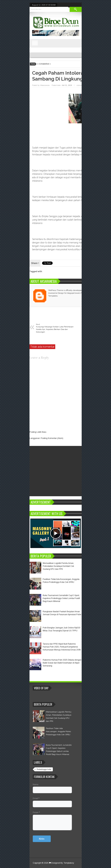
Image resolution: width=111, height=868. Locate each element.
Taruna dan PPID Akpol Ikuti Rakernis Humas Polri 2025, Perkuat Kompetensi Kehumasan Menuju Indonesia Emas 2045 (62, 647)
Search (76, 9)
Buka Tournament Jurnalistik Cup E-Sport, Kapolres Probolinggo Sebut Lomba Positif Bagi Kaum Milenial (61, 598)
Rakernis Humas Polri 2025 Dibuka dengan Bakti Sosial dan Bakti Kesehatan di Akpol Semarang (62, 663)
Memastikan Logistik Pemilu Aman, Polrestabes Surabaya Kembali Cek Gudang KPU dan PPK (58, 566)
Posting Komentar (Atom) (52, 438)
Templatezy (69, 863)
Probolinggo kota (44, 769)
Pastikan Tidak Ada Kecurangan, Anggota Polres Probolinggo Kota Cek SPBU (58, 731)
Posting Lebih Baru (38, 432)
